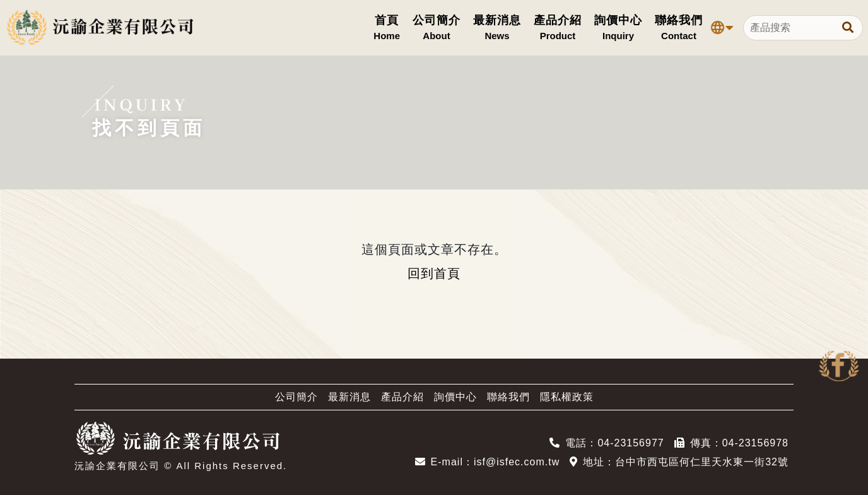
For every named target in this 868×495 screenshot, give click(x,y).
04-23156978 (755, 443)
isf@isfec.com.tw (517, 462)
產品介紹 (402, 397)
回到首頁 (434, 273)
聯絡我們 (508, 397)
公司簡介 (296, 397)
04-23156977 (630, 443)
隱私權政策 (567, 397)
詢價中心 (455, 397)
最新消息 (349, 397)
